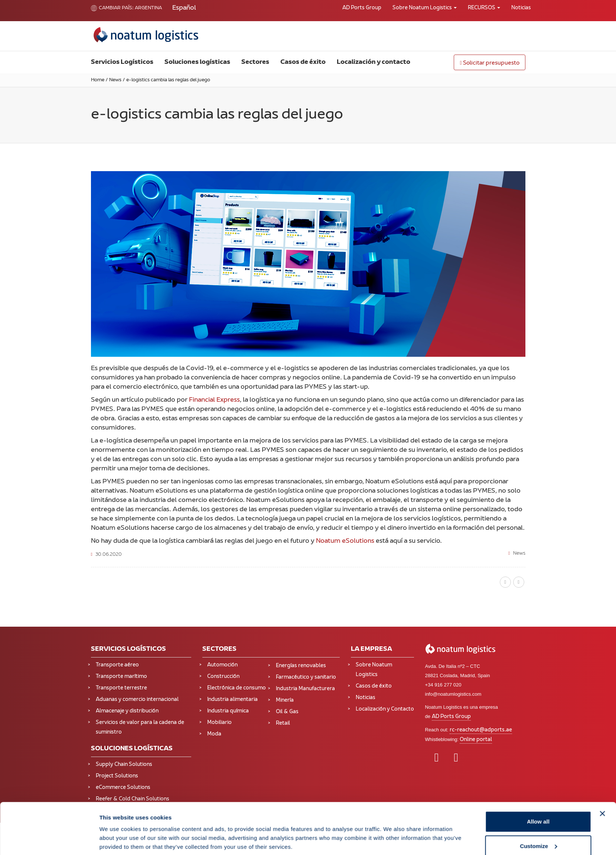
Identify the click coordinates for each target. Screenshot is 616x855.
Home (98, 80)
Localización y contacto (374, 62)
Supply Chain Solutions (124, 765)
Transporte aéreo (117, 665)
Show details (117, 832)
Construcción (223, 677)
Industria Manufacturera (305, 689)
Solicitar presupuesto (489, 63)
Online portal (476, 740)
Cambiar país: (112, 8)
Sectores (255, 62)
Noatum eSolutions (345, 541)
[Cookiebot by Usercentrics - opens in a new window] (50, 841)
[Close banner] (603, 779)
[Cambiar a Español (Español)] (184, 8)
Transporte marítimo (121, 677)
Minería (285, 700)
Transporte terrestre (121, 688)
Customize (538, 811)
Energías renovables (301, 666)
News (115, 80)
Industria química (228, 711)
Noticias (521, 8)
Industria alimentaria (232, 700)
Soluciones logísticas (197, 62)
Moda (214, 734)
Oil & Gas (287, 712)
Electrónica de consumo (237, 688)
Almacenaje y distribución (127, 711)
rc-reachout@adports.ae (481, 730)
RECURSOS (484, 8)
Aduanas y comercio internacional (137, 700)
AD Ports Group (362, 8)
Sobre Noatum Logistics (425, 8)
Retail (283, 723)
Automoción (222, 665)
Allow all (538, 787)
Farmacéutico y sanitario (306, 677)
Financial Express (214, 400)
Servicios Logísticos (122, 62)
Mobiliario (219, 723)
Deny (538, 835)
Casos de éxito (303, 62)
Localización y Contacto (385, 709)
